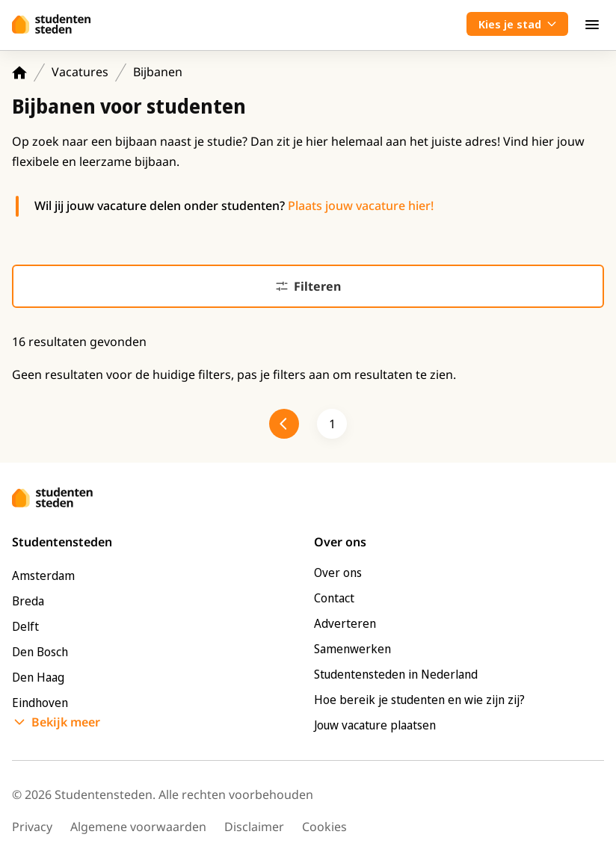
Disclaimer (254, 827)
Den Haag (38, 677)
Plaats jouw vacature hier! (361, 206)
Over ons (338, 573)
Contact (334, 598)
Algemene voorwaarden (138, 827)
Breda (28, 601)
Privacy (32, 827)
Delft (25, 626)
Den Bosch (40, 652)
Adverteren (345, 623)
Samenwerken (352, 649)
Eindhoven (40, 703)
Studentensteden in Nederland (396, 674)
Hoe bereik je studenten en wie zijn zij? (419, 700)
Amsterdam (43, 575)
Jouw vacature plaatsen (375, 725)
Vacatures (80, 72)
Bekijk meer (66, 722)
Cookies (324, 827)
